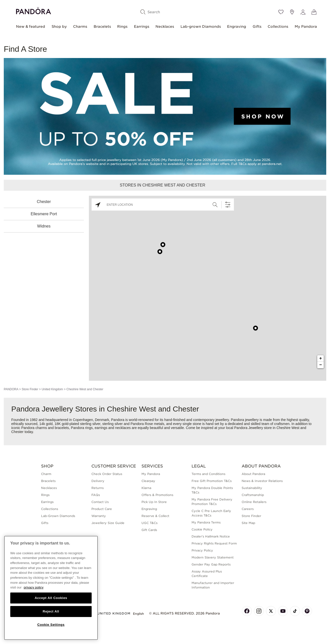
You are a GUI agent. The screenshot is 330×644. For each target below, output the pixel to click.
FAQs (96, 495)
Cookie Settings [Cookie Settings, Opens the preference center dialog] (51, 625)
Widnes (44, 226)
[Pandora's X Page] (271, 611)
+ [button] (321, 358)
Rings (122, 26)
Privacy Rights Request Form (214, 543)
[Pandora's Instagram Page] (259, 611)
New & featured (31, 26)
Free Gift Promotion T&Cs (212, 481)
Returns (98, 488)
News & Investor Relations (262, 481)
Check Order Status (107, 474)
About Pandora (253, 474)
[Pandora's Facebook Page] (247, 611)
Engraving (237, 26)
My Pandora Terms (206, 522)
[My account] (303, 12)
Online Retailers (254, 502)
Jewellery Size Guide (108, 523)
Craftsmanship (253, 495)
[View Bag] (314, 12)
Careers (248, 509)
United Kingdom (52, 389)
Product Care (102, 509)
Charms (80, 26)
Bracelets (102, 26)
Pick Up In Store (154, 502)
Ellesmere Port (44, 214)
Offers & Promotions (157, 495)
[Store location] (292, 12)
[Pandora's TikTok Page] (295, 611)
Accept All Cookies (51, 598)
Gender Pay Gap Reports (211, 564)
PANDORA (11, 389)
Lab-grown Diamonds (201, 26)
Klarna (146, 488)
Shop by (59, 26)
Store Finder (30, 389)
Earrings (142, 26)
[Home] (34, 10)
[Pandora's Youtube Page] (283, 611)
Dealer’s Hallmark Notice (211, 536)
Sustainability (252, 488)
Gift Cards (149, 530)
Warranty (99, 516)
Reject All (51, 611)
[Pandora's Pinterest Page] (307, 611)
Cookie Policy (202, 529)
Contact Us (100, 502)
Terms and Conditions (208, 474)
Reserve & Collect (155, 516)
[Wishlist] (281, 12)
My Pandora (306, 26)
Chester (44, 202)
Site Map (248, 523)
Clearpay (148, 481)
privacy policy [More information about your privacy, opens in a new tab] (34, 587)
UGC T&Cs (149, 523)
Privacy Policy (202, 550)
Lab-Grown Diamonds (58, 516)
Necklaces (165, 26)
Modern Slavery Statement (213, 557)
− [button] (321, 365)
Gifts (257, 26)
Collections (278, 26)
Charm (46, 474)
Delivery (98, 481)
